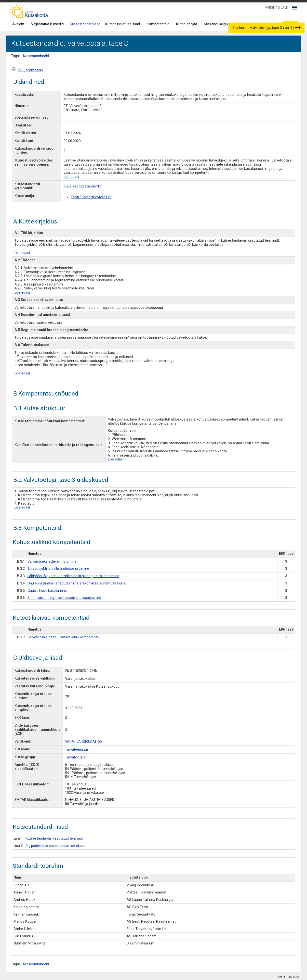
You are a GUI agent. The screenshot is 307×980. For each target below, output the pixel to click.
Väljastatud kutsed (47, 24)
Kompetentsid (158, 24)
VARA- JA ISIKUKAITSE (84, 742)
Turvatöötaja (75, 757)
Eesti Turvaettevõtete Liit (91, 197)
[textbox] (294, 9)
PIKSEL (297, 977)
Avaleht (18, 24)
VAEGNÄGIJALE (276, 7)
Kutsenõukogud (217, 24)
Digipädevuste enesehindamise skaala (56, 846)
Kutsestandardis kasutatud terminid (54, 838)
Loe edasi (71, 177)
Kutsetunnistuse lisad (123, 24)
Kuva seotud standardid (83, 186)
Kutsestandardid (84, 24)
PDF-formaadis (30, 70)
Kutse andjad (187, 24)
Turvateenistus (77, 750)
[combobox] (295, 9)
